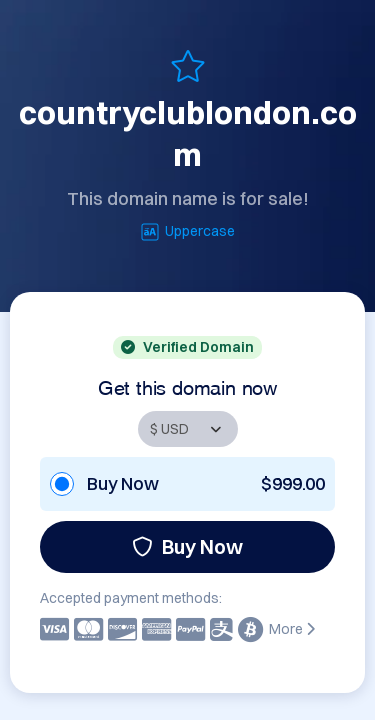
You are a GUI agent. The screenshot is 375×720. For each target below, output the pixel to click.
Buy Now (187, 546)
